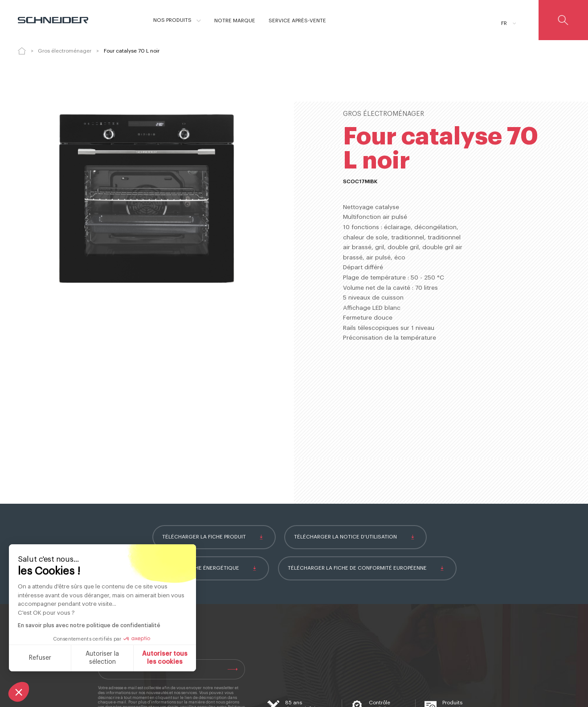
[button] (19, 692)
